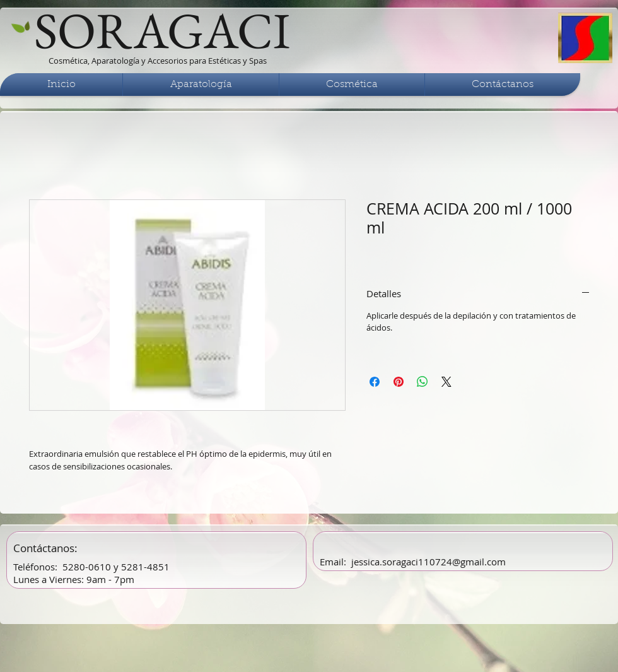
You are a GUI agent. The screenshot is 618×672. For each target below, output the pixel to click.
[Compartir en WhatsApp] (423, 382)
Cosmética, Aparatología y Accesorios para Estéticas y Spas (158, 61)
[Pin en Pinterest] (399, 382)
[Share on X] (446, 382)
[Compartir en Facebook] (375, 382)
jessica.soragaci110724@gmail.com (429, 562)
